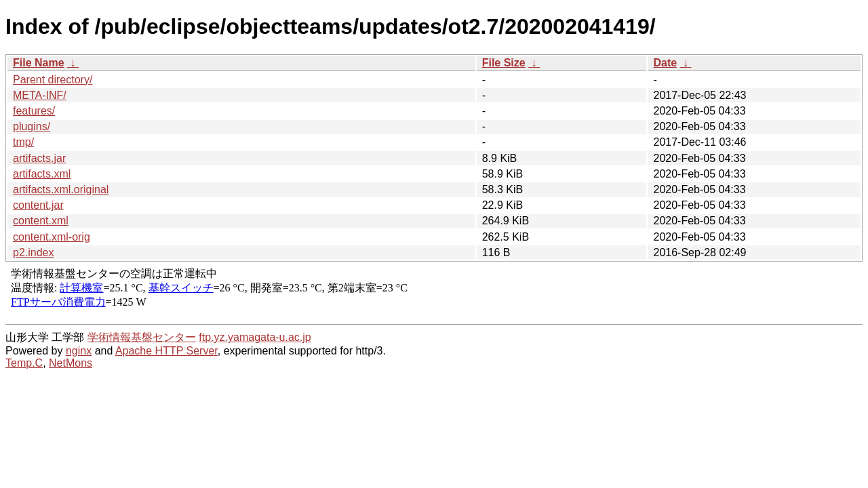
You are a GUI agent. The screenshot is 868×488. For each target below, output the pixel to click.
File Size (504, 63)
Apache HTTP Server (166, 351)
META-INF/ (40, 95)
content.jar (38, 205)
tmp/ (23, 142)
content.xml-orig (52, 237)
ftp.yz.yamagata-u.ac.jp (255, 337)
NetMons (71, 363)
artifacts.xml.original (61, 189)
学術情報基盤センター (142, 337)
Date (665, 63)
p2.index (34, 252)
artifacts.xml (42, 174)
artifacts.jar (39, 158)
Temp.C (24, 363)
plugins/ (32, 126)
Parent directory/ (53, 80)
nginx (79, 351)
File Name (39, 63)
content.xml (41, 221)
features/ (34, 111)
